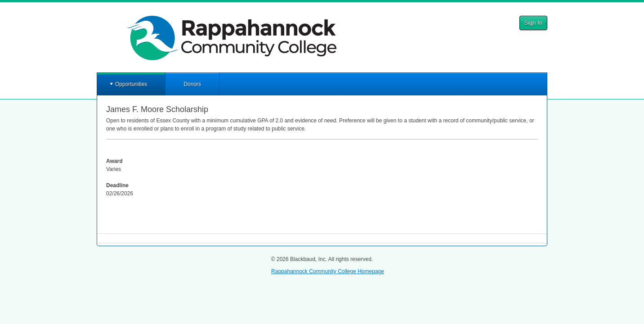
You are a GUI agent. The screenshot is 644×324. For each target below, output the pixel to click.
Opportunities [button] (131, 84)
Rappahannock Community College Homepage (328, 271)
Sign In (533, 23)
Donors (192, 84)
